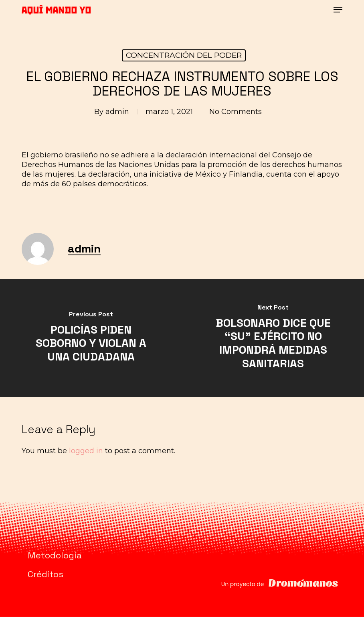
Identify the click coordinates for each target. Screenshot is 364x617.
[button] (338, 10)
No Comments (236, 112)
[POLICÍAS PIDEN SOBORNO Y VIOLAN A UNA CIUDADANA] (91, 338)
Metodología (55, 555)
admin (117, 112)
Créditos (45, 574)
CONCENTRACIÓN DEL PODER (184, 55)
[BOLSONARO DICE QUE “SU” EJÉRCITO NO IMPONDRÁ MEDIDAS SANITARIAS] (273, 338)
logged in (86, 451)
